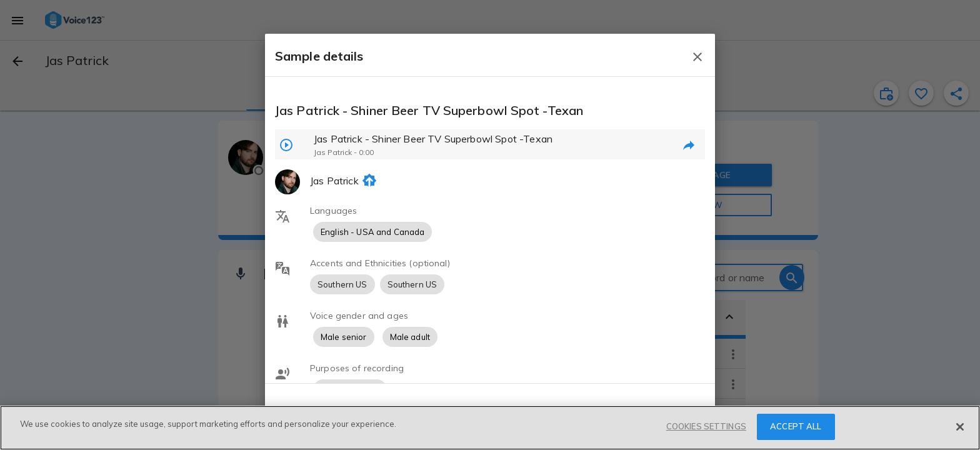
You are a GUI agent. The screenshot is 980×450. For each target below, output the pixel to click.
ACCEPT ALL (796, 426)
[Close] (960, 427)
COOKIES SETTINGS (706, 426)
